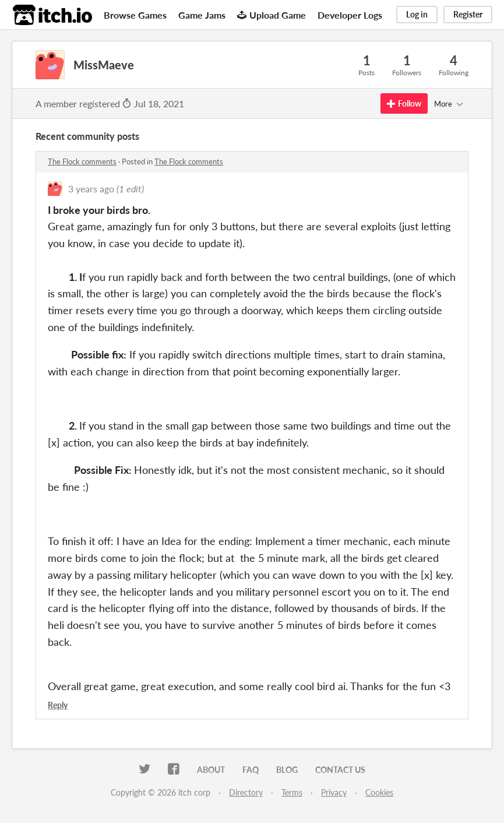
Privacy (334, 792)
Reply (58, 705)
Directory (246, 792)
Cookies (379, 792)
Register (468, 14)
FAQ (251, 770)
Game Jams (202, 15)
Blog (287, 770)
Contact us (340, 770)
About (211, 770)
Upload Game (272, 15)
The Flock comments (82, 161)
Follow (404, 103)
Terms (292, 792)
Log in (417, 14)
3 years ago (91, 189)
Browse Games (135, 15)
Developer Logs (350, 15)
